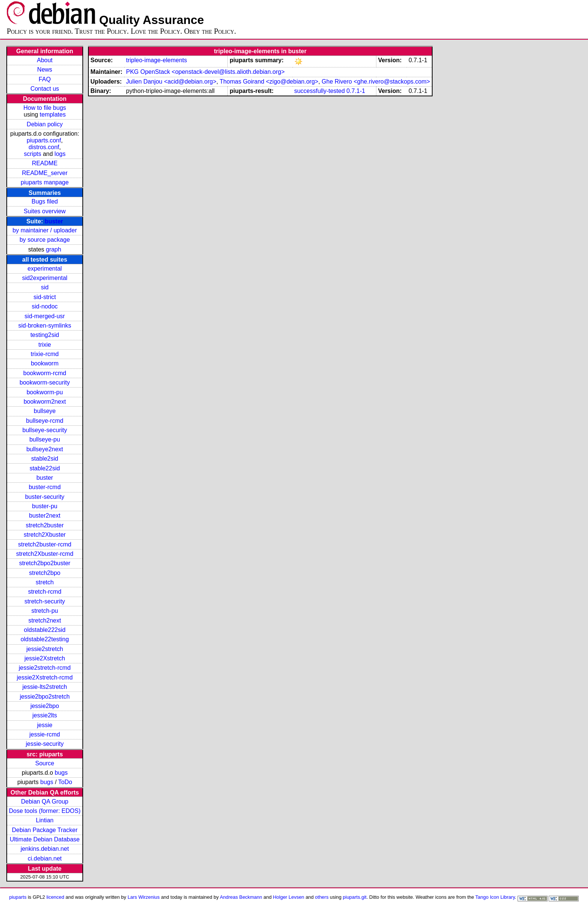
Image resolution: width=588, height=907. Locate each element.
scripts (33, 154)
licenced (55, 897)
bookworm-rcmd (45, 373)
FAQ (45, 79)
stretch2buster (45, 525)
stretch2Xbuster (45, 535)
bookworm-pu (45, 392)
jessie (45, 725)
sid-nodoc (45, 306)
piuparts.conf (44, 140)
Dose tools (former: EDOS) (45, 811)
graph (53, 249)
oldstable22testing (45, 639)
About (45, 60)
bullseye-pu (45, 439)
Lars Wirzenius (144, 897)
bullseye (45, 411)
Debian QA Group (45, 801)
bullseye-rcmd (45, 421)
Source (45, 763)
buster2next (45, 516)
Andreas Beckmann (241, 897)
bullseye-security (45, 430)
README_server (45, 173)
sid (45, 287)
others (322, 897)
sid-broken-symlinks (45, 326)
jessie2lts (45, 715)
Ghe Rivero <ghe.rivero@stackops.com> (376, 82)
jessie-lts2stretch (45, 687)
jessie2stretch (45, 649)
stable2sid (45, 459)
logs (60, 154)
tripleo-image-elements (156, 60)
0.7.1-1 (356, 91)
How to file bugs (45, 108)
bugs (61, 773)
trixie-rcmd (45, 354)
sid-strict (45, 297)
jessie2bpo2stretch (45, 697)
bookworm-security (45, 382)
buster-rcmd (45, 487)
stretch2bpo (45, 573)
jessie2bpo (45, 706)
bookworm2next (45, 402)
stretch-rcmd (45, 592)
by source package (45, 240)
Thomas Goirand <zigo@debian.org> (269, 82)
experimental (45, 269)
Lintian (45, 820)
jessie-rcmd (45, 734)
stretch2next (45, 620)
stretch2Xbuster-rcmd (45, 554)
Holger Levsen (289, 897)
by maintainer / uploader (45, 230)
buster (54, 221)
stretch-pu (45, 611)
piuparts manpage (45, 182)
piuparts (18, 897)
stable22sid (45, 468)
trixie (45, 345)
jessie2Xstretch (45, 658)
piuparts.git (354, 897)
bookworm (45, 363)
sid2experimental (45, 278)
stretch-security (45, 601)
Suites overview (45, 211)
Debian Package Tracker (45, 830)
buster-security (45, 497)
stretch (45, 582)
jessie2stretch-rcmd (45, 668)
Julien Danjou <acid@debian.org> (171, 82)
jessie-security (45, 744)
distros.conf (44, 147)
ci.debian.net (45, 858)
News (45, 70)
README (45, 163)
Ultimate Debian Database (45, 839)
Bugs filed (45, 201)
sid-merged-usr (45, 316)
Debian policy (45, 124)
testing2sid (45, 335)
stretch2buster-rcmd (45, 544)
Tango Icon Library (495, 897)
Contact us (45, 89)
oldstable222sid (45, 630)
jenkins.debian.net (45, 849)
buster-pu (45, 506)
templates (53, 114)
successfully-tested (319, 91)
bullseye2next (45, 449)
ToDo (65, 782)
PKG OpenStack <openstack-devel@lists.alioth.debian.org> (205, 72)
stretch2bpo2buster (45, 563)
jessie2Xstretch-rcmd (45, 677)
